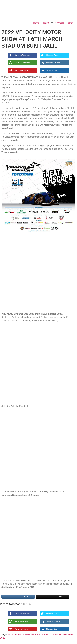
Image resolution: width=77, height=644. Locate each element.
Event (32, 634)
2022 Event (13, 634)
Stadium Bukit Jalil (44, 634)
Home (36, 23)
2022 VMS (24, 634)
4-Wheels (59, 23)
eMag (71, 23)
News (46, 23)
